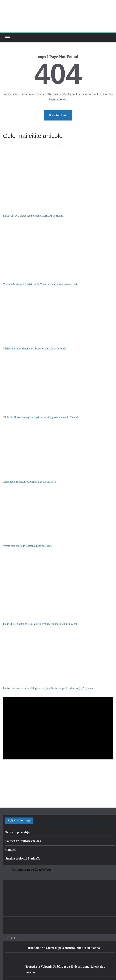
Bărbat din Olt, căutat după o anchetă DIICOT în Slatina (33, 216)
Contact (10, 850)
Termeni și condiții (17, 832)
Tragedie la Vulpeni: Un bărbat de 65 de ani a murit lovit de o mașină (40, 284)
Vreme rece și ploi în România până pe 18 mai (28, 546)
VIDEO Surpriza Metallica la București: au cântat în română (35, 349)
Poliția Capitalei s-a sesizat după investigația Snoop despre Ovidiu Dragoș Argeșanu (48, 688)
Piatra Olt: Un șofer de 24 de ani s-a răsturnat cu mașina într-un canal (40, 624)
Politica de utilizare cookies (23, 841)
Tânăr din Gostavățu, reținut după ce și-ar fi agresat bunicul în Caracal (41, 417)
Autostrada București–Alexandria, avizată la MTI (29, 482)
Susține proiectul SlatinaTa (23, 858)
